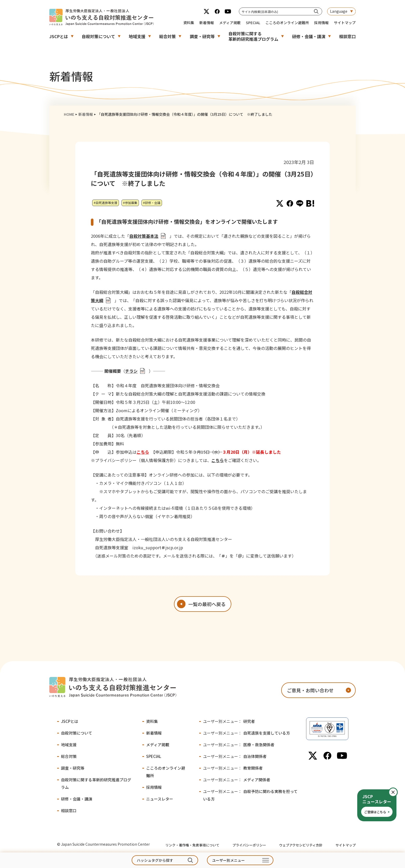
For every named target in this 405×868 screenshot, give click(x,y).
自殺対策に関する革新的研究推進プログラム (253, 36)
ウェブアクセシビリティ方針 (301, 845)
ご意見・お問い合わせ (310, 690)
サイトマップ (345, 23)
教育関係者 (233, 768)
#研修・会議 (152, 203)
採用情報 (321, 23)
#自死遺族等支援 (106, 203)
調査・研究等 (202, 36)
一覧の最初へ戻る (207, 604)
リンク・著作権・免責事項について (192, 845)
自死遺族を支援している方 (247, 733)
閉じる (397, 792)
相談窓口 (347, 36)
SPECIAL (253, 23)
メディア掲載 (230, 23)
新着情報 (207, 23)
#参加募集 (130, 203)
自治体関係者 (235, 756)
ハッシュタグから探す (155, 860)
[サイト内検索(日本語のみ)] (316, 11)
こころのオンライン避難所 (287, 23)
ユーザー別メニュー (228, 860)
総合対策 (167, 36)
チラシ (131, 371)
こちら (143, 452)
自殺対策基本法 (144, 236)
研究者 (229, 721)
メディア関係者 (237, 780)
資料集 (189, 23)
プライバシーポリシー (249, 845)
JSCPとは (59, 36)
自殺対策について (98, 36)
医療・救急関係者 (239, 745)
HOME (69, 114)
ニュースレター (160, 799)
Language (339, 11)
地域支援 (137, 36)
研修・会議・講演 (309, 36)
